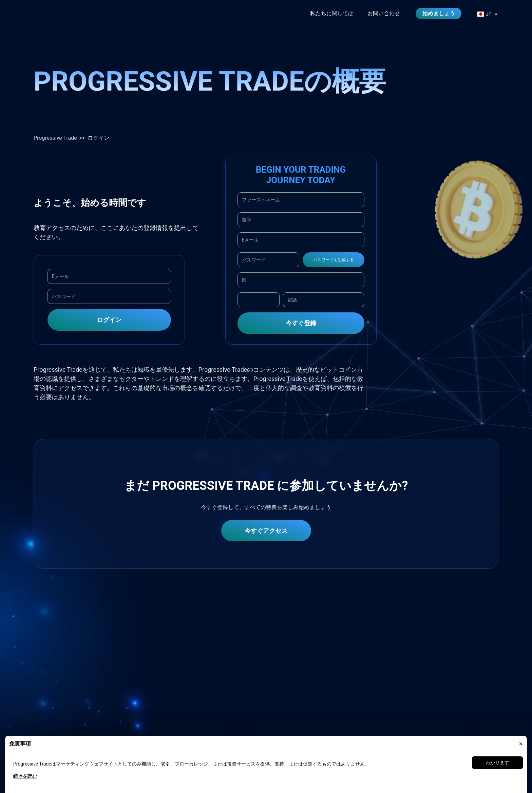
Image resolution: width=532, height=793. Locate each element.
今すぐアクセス (266, 531)
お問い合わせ (384, 13)
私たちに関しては (332, 13)
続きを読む (25, 776)
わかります (497, 762)
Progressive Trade (55, 138)
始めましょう (439, 13)
